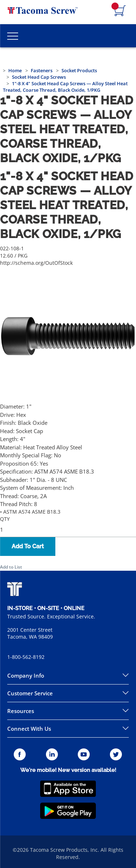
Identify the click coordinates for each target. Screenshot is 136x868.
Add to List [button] (11, 567)
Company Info (26, 675)
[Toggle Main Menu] (13, 36)
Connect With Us (29, 729)
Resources (21, 711)
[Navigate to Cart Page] (120, 11)
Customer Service (30, 693)
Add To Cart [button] (28, 546)
